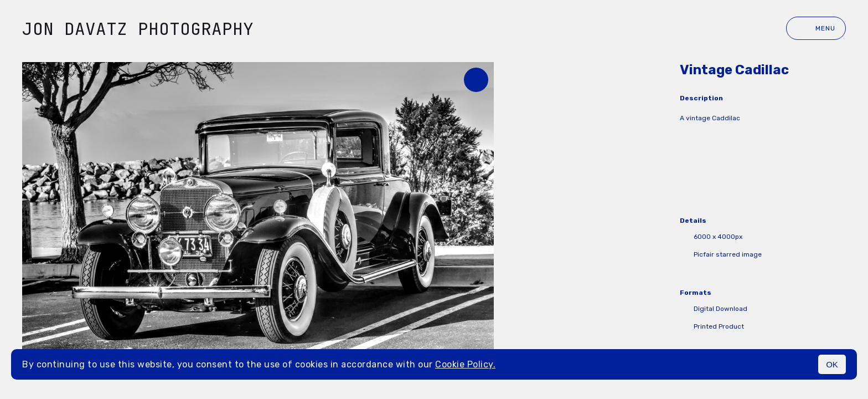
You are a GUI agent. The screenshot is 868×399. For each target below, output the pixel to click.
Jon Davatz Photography (138, 29)
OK (832, 364)
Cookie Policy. (465, 364)
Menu (816, 28)
